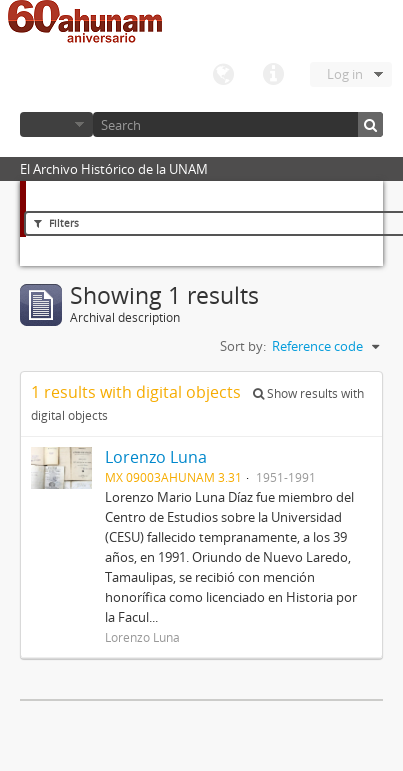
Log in (345, 74)
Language (223, 75)
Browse (56, 124)
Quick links (273, 75)
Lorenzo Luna (156, 457)
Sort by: (243, 346)
